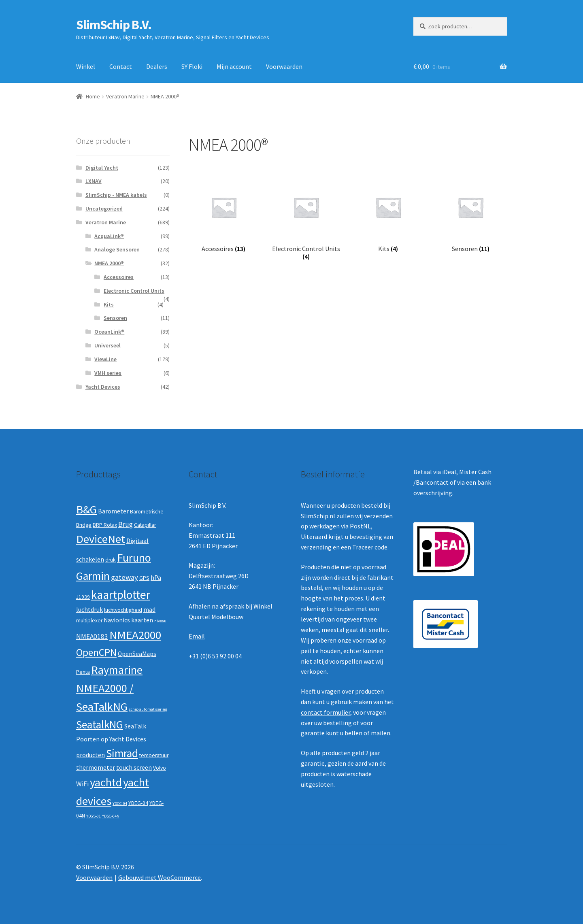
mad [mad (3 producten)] (149, 610)
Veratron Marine (125, 96)
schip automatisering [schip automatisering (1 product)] (148, 709)
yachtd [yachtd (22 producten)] (106, 782)
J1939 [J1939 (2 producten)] (83, 597)
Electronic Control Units (134, 291)
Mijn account (234, 66)
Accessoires (119, 277)
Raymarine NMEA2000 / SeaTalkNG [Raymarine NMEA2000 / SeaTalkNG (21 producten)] (109, 688)
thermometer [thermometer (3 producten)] (96, 768)
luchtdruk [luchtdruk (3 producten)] (89, 610)
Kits (109, 304)
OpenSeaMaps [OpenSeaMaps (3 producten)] (137, 654)
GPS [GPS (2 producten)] (144, 578)
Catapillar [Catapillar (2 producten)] (145, 525)
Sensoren (115, 318)
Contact (121, 66)
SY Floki (192, 66)
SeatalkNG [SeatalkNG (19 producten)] (100, 725)
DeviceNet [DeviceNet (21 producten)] (101, 539)
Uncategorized (104, 209)
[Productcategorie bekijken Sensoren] (470, 216)
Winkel (86, 66)
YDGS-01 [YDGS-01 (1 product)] (94, 816)
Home (93, 96)
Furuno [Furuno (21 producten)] (134, 558)
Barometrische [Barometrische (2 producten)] (147, 512)
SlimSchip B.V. (114, 25)
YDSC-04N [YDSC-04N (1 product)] (111, 816)
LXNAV (94, 181)
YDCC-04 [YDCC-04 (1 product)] (120, 804)
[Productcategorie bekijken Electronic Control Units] (306, 220)
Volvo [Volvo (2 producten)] (160, 768)
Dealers (157, 66)
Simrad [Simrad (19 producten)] (122, 753)
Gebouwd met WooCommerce (160, 877)
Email (197, 636)
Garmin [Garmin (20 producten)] (93, 576)
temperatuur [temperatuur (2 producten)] (154, 755)
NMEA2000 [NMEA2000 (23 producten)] (135, 635)
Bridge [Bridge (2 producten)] (84, 525)
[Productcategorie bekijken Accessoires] (224, 216)
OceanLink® (109, 332)
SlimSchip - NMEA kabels (116, 195)
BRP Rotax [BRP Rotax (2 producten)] (105, 525)
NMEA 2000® (109, 263)
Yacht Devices (103, 387)
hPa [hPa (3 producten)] (156, 578)
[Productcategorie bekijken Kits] (388, 216)
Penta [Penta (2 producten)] (83, 672)
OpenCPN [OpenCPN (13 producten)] (96, 652)
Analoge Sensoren (117, 249)
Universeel (107, 345)
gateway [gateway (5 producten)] (124, 577)
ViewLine (105, 359)
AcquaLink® (109, 236)
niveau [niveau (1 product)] (160, 621)
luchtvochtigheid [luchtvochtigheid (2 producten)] (123, 610)
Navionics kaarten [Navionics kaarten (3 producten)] (128, 620)
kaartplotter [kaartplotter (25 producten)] (121, 595)
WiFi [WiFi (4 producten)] (82, 784)
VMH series (108, 373)
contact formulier (326, 712)
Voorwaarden (284, 66)
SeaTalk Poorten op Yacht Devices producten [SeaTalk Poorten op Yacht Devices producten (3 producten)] (111, 740)
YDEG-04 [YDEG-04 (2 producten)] (138, 803)
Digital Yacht (102, 168)
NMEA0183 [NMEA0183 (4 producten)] (92, 637)
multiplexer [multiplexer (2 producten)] (89, 621)
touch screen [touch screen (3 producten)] (134, 768)
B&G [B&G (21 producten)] (86, 509)
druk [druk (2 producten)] (111, 560)
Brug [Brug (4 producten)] (126, 524)
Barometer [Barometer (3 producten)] (113, 511)
